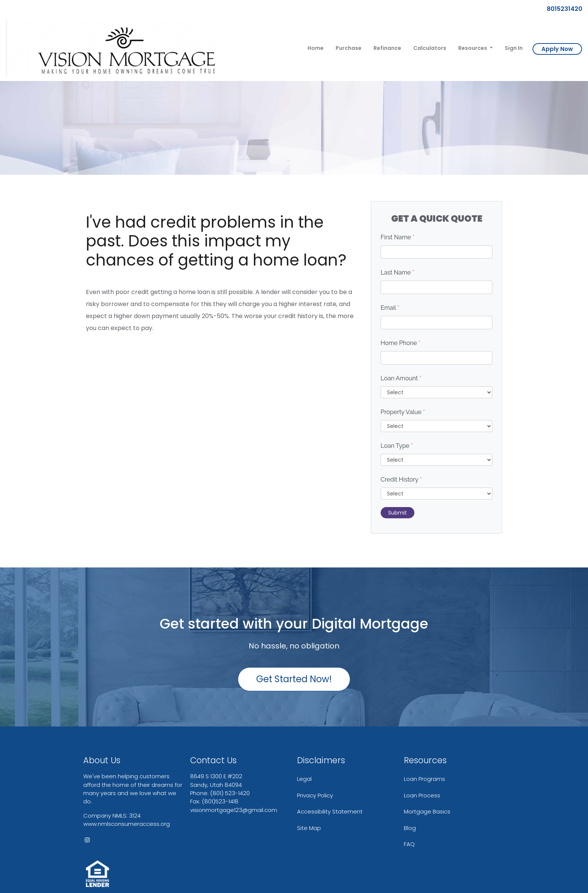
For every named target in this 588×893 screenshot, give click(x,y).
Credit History (401, 480)
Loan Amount (401, 378)
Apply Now (557, 49)
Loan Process (422, 795)
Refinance (387, 48)
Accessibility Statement (330, 811)
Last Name (397, 272)
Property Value (403, 412)
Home (316, 48)
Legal (304, 779)
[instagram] (87, 840)
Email (390, 308)
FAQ (409, 844)
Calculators (430, 48)
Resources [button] (473, 48)
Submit (397, 513)
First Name (397, 237)
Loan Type (397, 446)
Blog (410, 828)
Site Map (309, 828)
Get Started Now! (294, 679)
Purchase (349, 48)
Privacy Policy (315, 795)
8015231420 (562, 9)
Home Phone (400, 343)
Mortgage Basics (427, 811)
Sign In (514, 48)
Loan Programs (424, 779)
